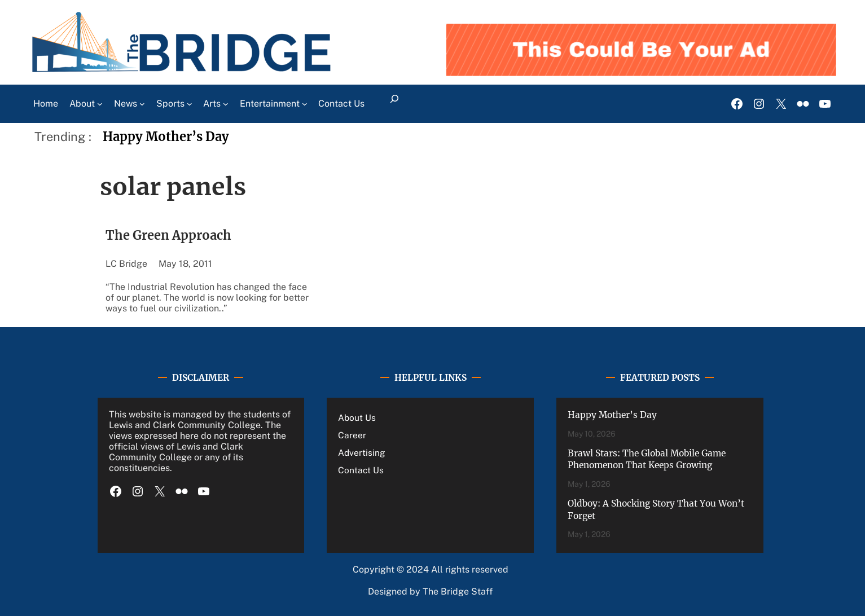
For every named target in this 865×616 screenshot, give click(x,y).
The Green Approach (168, 236)
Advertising (362, 452)
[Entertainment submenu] (305, 104)
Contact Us (361, 470)
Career (352, 435)
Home (46, 104)
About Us (357, 417)
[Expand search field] (394, 104)
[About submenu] (100, 104)
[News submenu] (142, 104)
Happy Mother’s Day (166, 137)
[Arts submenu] (226, 104)
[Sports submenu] (190, 104)
